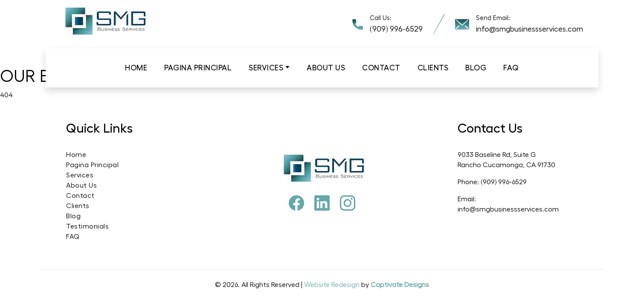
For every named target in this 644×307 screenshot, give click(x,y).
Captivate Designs (400, 285)
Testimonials (87, 226)
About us (326, 68)
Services (266, 68)
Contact (381, 68)
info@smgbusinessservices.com (529, 29)
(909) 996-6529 (396, 29)
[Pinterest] (322, 204)
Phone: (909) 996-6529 (492, 182)
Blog (476, 68)
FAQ (73, 237)
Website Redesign (333, 285)
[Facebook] (296, 204)
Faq (511, 68)
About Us (81, 185)
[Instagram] (348, 204)
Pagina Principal (198, 68)
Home (136, 68)
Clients (433, 68)
